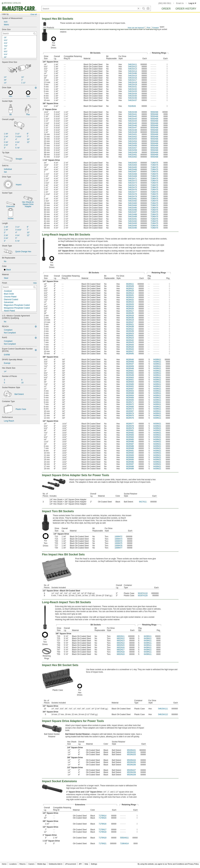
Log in (192, 3)
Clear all (34, 14)
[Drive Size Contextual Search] (19, 34)
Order (166, 9)
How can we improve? (136, 28)
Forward (155, 28)
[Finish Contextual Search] (19, 287)
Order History (186, 9)
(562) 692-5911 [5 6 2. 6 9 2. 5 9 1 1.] (165, 3)
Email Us (180, 3)
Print (149, 28)
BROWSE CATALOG (12, 3)
